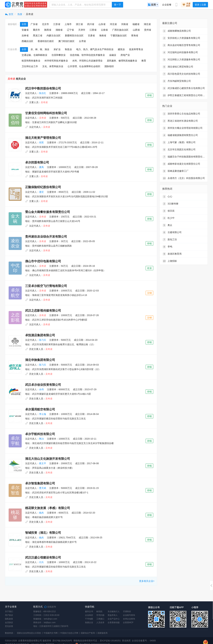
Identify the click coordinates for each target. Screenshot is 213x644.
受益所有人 (113, 615)
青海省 (135, 35)
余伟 (41, 389)
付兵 (41, 562)
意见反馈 (9, 626)
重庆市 (36, 30)
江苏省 (57, 24)
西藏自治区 (27, 41)
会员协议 (9, 623)
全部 (24, 24)
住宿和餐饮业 (59, 55)
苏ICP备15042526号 (62, 641)
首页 (9, 14)
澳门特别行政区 (66, 41)
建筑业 (121, 49)
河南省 (125, 24)
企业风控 (89, 615)
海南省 (103, 35)
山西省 (136, 30)
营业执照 (126, 641)
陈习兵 (43, 340)
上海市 (68, 24)
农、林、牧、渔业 (40, 49)
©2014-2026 (11, 641)
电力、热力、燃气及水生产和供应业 (95, 49)
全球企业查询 (129, 619)
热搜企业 (89, 623)
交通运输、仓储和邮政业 (34, 55)
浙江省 (79, 24)
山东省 (102, 24)
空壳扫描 (100, 615)
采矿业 (57, 49)
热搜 (20, 14)
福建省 (136, 24)
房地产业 (125, 55)
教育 (144, 61)
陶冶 (41, 439)
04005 (153, 641)
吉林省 (25, 35)
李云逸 (43, 414)
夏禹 (41, 167)
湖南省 (59, 30)
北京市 (45, 24)
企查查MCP (128, 623)
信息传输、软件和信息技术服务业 (87, 55)
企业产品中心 (114, 619)
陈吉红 (43, 93)
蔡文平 (43, 463)
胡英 (41, 142)
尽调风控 (127, 612)
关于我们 (9, 612)
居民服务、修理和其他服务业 (122, 61)
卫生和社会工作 (30, 66)
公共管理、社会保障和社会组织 (84, 66)
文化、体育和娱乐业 (53, 66)
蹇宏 (41, 192)
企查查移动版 (114, 623)
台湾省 (82, 41)
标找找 (99, 612)
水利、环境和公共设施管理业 (87, 61)
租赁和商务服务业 (31, 61)
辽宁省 (70, 30)
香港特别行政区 (46, 41)
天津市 (82, 30)
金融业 (113, 55)
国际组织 (109, 66)
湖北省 (147, 24)
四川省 (91, 24)
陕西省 (48, 30)
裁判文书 (89, 612)
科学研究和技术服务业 (56, 61)
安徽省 (25, 30)
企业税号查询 (129, 615)
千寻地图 (89, 619)
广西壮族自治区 (120, 30)
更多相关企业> (147, 581)
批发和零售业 (136, 49)
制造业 (68, 49)
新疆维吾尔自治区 (74, 35)
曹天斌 (43, 488)
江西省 (93, 30)
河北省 (113, 24)
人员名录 (100, 623)
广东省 (34, 24)
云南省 (104, 30)
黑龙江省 (38, 35)
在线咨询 (50, 607)
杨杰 (41, 513)
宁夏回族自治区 (119, 35)
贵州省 (148, 30)
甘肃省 (91, 35)
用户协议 (9, 615)
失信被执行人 (114, 612)
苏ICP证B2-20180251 (110, 641)
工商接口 (100, 619)
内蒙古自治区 (54, 35)
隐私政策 (9, 619)
